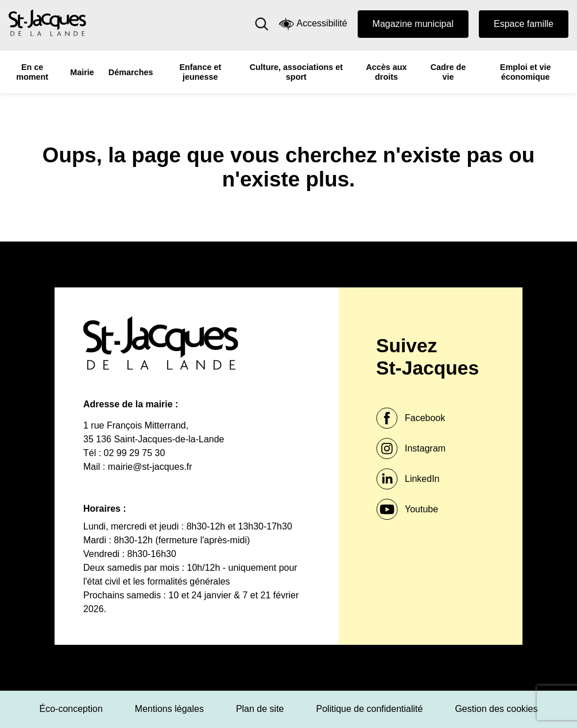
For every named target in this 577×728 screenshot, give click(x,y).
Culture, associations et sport (296, 72)
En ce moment (32, 72)
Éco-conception (71, 709)
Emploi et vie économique (526, 72)
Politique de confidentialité (370, 709)
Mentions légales (169, 709)
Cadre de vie (448, 72)
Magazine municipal (413, 24)
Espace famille (524, 24)
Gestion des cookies (496, 709)
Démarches (131, 72)
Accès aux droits (386, 72)
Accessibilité (313, 24)
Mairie (82, 72)
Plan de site (260, 709)
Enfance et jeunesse (200, 72)
